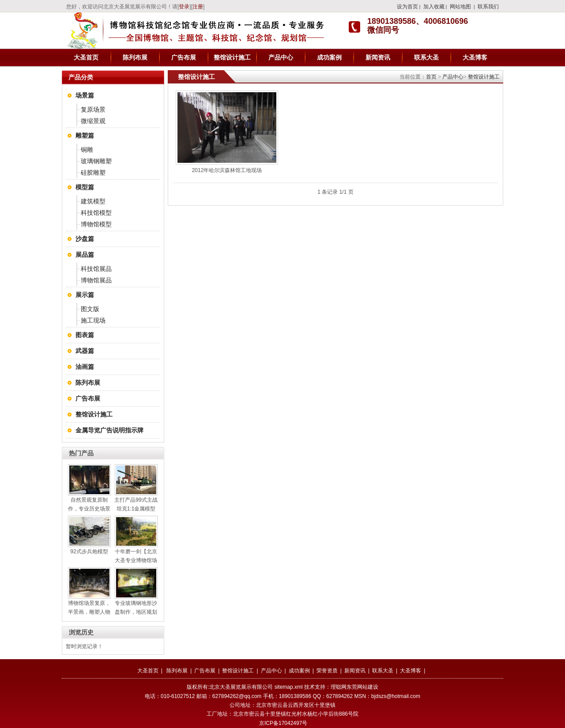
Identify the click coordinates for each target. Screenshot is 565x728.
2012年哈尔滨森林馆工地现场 (227, 170)
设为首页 (407, 7)
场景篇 (85, 95)
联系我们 (488, 7)
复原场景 (93, 109)
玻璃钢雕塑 (96, 161)
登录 (184, 7)
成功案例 (329, 57)
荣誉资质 (327, 671)
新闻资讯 (378, 57)
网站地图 (460, 7)
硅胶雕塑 (93, 173)
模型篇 (85, 187)
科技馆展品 (96, 269)
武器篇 (85, 351)
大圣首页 (86, 57)
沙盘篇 (85, 239)
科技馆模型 (96, 213)
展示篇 (85, 295)
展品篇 (85, 255)
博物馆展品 (96, 280)
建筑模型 (93, 201)
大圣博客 (475, 57)
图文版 (90, 309)
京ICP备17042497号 (283, 723)
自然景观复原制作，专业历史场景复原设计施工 (89, 509)
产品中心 (281, 57)
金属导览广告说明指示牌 (109, 430)
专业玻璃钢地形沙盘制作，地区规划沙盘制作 (136, 612)
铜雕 (87, 150)
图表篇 (85, 335)
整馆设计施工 (232, 57)
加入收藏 (434, 7)
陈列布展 (135, 57)
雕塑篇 (85, 135)
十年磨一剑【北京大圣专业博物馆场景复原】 (136, 560)
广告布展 (184, 57)
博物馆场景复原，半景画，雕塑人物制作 (89, 612)
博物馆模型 (96, 224)
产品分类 (81, 77)
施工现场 (93, 320)
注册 (198, 7)
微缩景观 (93, 121)
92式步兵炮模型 (89, 552)
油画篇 (85, 367)
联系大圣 (426, 57)
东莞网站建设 (362, 687)
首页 (431, 77)
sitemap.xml (289, 687)
